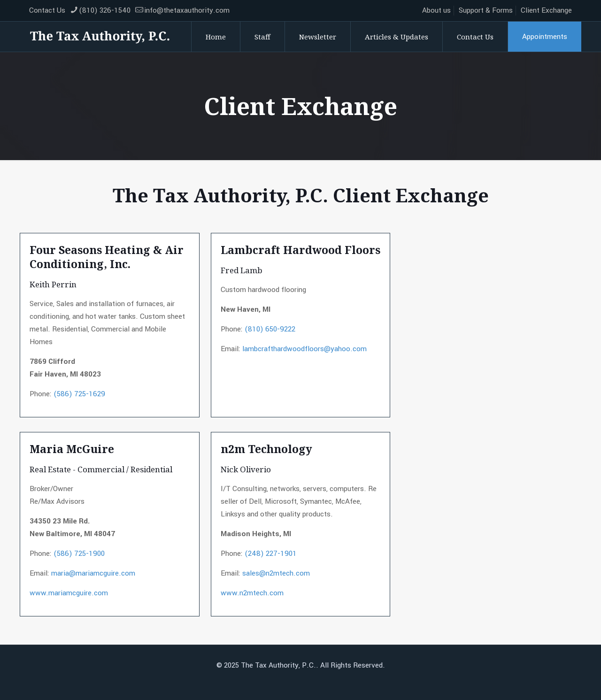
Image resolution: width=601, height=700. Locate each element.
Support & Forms (486, 10)
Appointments (545, 37)
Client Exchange (546, 10)
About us (436, 10)
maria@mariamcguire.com (93, 573)
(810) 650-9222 (270, 329)
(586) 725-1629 (79, 394)
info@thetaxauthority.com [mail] (187, 10)
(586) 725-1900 (79, 554)
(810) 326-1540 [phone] (105, 10)
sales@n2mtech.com (276, 573)
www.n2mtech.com (252, 593)
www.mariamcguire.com (69, 593)
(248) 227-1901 (271, 554)
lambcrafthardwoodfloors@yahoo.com (304, 349)
